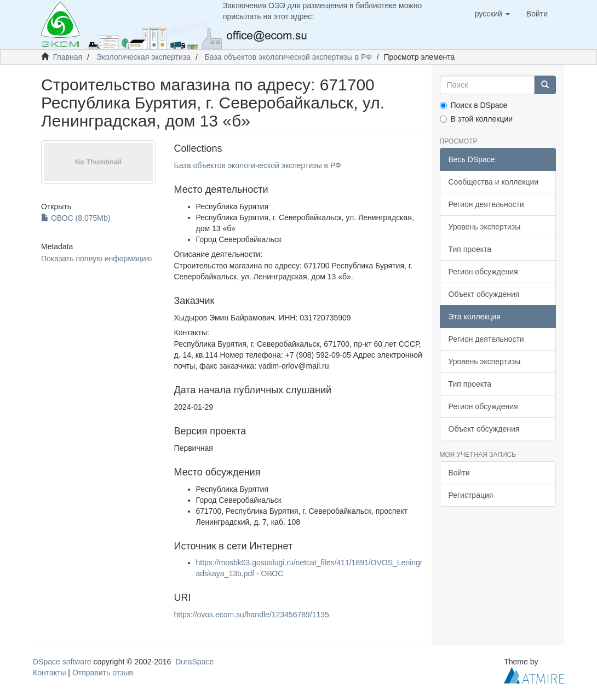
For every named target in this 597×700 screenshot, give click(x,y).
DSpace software (62, 662)
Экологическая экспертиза (143, 57)
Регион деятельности (486, 204)
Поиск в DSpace (474, 105)
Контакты (49, 673)
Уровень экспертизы (485, 227)
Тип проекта (470, 249)
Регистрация (471, 495)
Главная (68, 57)
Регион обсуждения (483, 272)
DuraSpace (194, 662)
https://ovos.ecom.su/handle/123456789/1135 (252, 615)
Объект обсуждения (484, 294)
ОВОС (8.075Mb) (76, 218)
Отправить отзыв (103, 673)
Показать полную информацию (96, 259)
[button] (492, 14)
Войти (459, 473)
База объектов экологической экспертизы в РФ (288, 57)
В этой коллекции (476, 119)
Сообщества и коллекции (494, 182)
